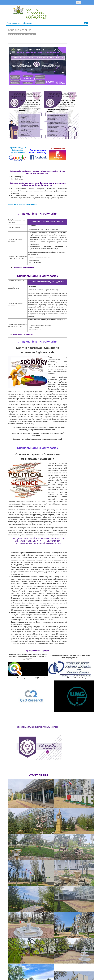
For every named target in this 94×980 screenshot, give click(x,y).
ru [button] (86, 23)
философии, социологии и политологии (22, 34)
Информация (27, 23)
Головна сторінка (13, 23)
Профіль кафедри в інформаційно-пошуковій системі (18, 150)
